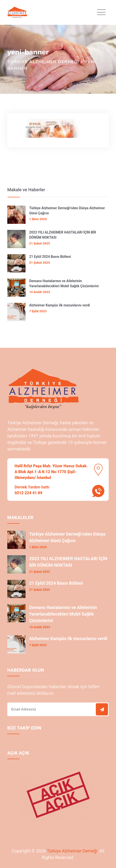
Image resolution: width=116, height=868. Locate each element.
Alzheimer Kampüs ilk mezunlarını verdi (60, 305)
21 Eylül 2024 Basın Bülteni (50, 257)
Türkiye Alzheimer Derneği (72, 851)
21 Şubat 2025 (40, 243)
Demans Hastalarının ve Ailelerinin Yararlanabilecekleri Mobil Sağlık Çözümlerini (64, 283)
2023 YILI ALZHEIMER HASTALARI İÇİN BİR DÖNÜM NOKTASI (63, 235)
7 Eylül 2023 (38, 311)
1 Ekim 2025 (38, 219)
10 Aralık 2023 (40, 292)
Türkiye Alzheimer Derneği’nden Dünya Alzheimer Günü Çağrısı (67, 211)
